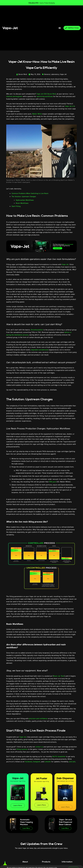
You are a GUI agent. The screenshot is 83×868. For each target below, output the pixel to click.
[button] (60, 28)
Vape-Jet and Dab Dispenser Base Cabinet (66, 822)
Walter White (37, 114)
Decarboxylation (37, 330)
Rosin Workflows (22, 203)
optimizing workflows (45, 96)
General (47, 74)
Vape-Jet (63, 74)
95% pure (53, 482)
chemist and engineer (14, 96)
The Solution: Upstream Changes (24, 196)
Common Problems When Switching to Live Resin (30, 193)
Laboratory (55, 74)
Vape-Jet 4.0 (70, 106)
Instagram (37, 762)
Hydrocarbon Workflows (25, 200)
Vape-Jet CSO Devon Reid (46, 94)
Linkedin (48, 762)
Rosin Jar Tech (59, 676)
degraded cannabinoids (40, 350)
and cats (72, 762)
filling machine (22, 749)
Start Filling (16, 206)
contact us (39, 747)
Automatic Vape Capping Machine (26, 822)
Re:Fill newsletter (59, 756)
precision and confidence (38, 719)
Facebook (28, 762)
